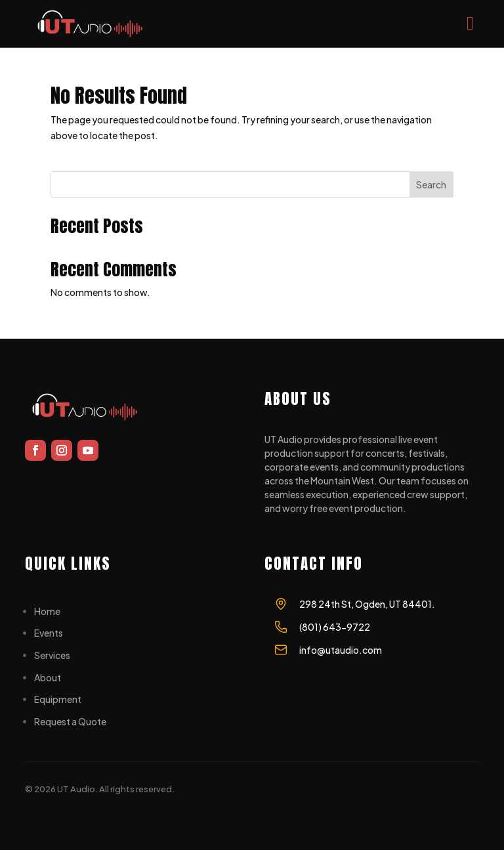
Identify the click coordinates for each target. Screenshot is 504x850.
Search (431, 184)
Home (47, 611)
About (48, 677)
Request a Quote (70, 721)
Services (52, 655)
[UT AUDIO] (91, 24)
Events (49, 633)
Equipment (58, 699)
